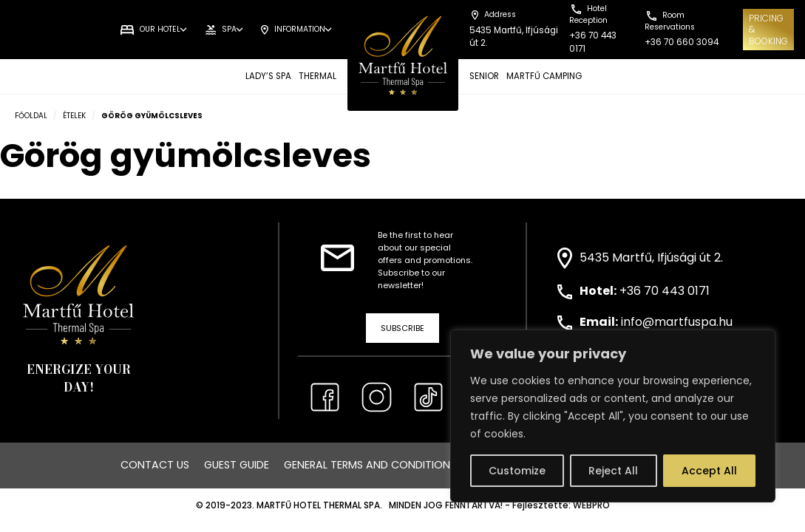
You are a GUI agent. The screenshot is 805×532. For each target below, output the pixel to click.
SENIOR (484, 76)
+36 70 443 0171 (665, 291)
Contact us (155, 465)
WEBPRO (591, 505)
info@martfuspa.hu (677, 322)
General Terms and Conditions (370, 465)
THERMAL (317, 76)
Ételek (74, 116)
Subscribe (402, 328)
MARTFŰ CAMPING (544, 76)
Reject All (613, 471)
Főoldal (31, 116)
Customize (517, 471)
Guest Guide (237, 465)
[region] (613, 416)
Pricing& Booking (768, 30)
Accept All (709, 471)
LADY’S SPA (268, 76)
